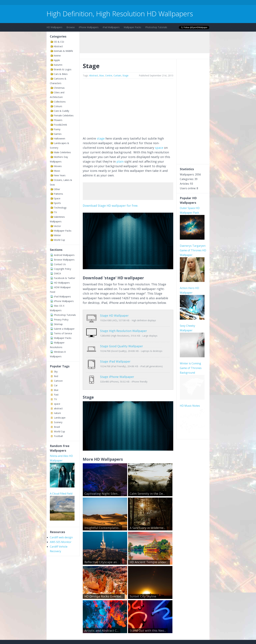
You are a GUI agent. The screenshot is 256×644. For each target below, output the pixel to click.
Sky (56, 372)
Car (56, 385)
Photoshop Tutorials (156, 27)
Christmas (59, 88)
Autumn (58, 65)
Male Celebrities (62, 152)
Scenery (58, 422)
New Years (60, 175)
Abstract (58, 46)
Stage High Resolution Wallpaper (123, 328)
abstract (58, 408)
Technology (60, 208)
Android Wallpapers (64, 255)
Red (56, 376)
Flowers (58, 120)
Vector (57, 226)
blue (56, 390)
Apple (57, 60)
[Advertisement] (106, 3)
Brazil (57, 427)
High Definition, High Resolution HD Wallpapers (120, 14)
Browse (71, 27)
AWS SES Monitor (61, 542)
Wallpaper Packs (132, 27)
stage (101, 138)
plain (120, 161)
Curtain (117, 75)
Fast (56, 395)
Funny (57, 129)
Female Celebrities (64, 115)
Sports (57, 203)
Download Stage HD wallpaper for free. (110, 206)
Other (57, 189)
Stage (125, 75)
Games (58, 134)
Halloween (60, 138)
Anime (57, 56)
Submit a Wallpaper (64, 329)
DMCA (57, 273)
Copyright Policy (63, 269)
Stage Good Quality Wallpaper (122, 341)
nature (57, 413)
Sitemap (58, 324)
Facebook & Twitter (65, 278)
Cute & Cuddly (62, 111)
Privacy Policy (61, 320)
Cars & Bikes (61, 74)
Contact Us (60, 264)
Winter (57, 235)
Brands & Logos (63, 69)
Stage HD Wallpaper (114, 315)
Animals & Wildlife (64, 51)
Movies (58, 166)
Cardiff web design (61, 537)
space (57, 404)
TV (55, 212)
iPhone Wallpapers (89, 27)
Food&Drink (60, 125)
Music (57, 171)
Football (58, 436)
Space (57, 198)
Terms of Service (63, 333)
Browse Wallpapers (64, 260)
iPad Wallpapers (111, 27)
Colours (58, 106)
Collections (60, 102)
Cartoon (58, 381)
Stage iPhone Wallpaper (117, 367)
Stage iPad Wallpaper (115, 354)
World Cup (59, 240)
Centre (109, 75)
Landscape (60, 418)
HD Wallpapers (54, 27)
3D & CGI (59, 42)
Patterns (58, 194)
